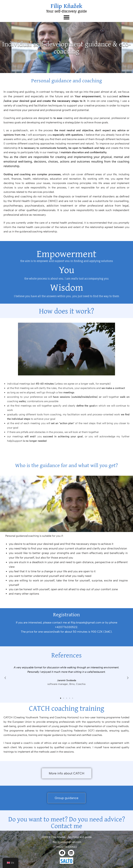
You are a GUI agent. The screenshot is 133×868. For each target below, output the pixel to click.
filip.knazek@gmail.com (67, 842)
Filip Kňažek (66, 6)
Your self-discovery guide (66, 11)
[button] (66, 17)
